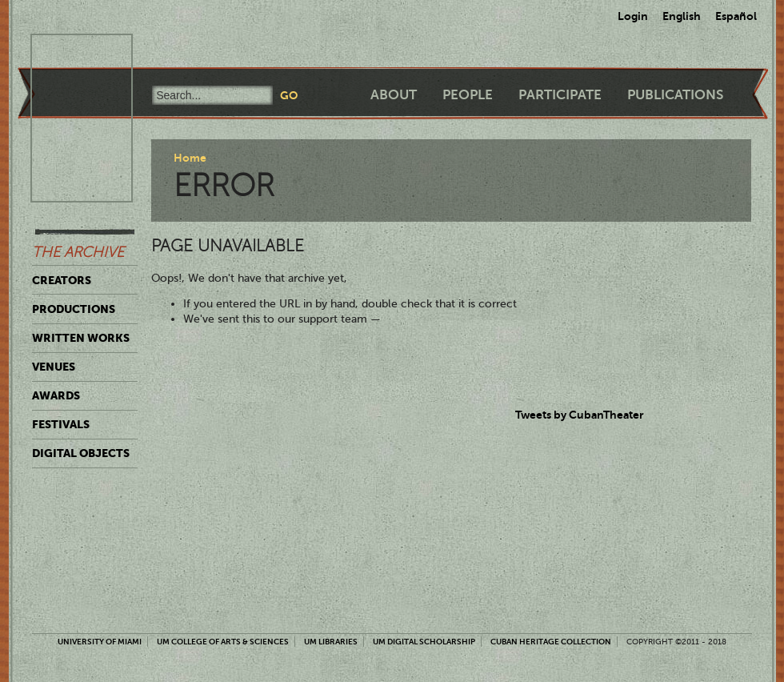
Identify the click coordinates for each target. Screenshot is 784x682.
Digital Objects (81, 453)
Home (190, 158)
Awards (56, 395)
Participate (560, 95)
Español (736, 16)
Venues (54, 367)
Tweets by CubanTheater (580, 415)
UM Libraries (331, 642)
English (682, 16)
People (468, 95)
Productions (74, 309)
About (394, 95)
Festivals (61, 424)
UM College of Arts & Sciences (223, 642)
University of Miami (100, 642)
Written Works (81, 338)
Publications (675, 95)
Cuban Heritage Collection (551, 642)
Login (633, 16)
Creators (62, 280)
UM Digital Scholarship (424, 642)
